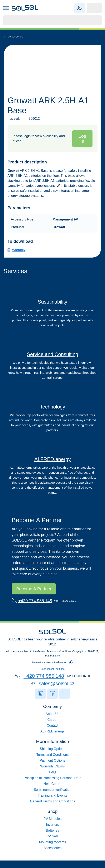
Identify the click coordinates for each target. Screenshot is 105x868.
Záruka (15, 255)
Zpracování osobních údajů (52, 785)
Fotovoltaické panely (52, 820)
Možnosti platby (52, 768)
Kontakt (53, 721)
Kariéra (53, 710)
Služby (52, 739)
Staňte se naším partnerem (44, 579)
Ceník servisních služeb (52, 803)
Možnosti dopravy (53, 756)
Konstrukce (52, 844)
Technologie (53, 412)
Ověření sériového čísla (52, 797)
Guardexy (53, 733)
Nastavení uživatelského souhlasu (53, 659)
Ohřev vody (52, 850)
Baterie (52, 832)
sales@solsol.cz (57, 674)
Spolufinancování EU (53, 715)
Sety (52, 838)
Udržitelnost (53, 307)
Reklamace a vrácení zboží (53, 780)
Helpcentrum (53, 791)
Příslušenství (16, 37)
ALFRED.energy (53, 459)
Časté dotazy (53, 774)
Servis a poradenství (52, 359)
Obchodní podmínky (53, 762)
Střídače (53, 826)
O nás (53, 704)
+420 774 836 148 (36, 591)
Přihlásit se (79, 139)
